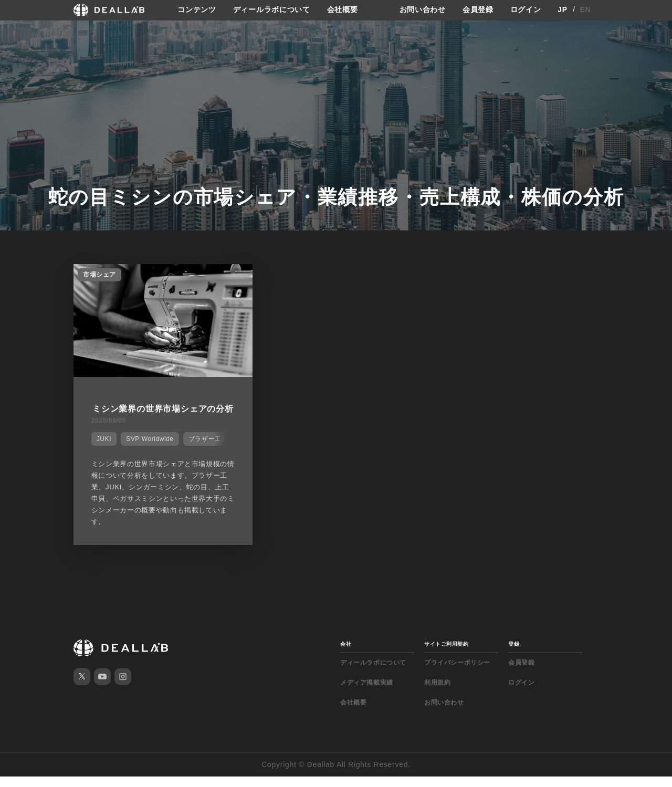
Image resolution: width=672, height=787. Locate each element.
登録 (514, 654)
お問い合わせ (423, 10)
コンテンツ (197, 10)
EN (586, 10)
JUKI (103, 450)
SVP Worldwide (149, 450)
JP (563, 10)
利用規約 (437, 693)
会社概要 (343, 10)
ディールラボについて (272, 10)
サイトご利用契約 (446, 654)
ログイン (526, 10)
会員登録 (478, 10)
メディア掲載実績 (367, 693)
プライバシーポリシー (457, 673)
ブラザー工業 (207, 450)
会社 (346, 654)
